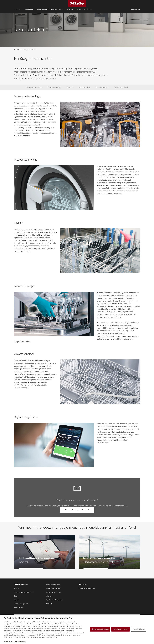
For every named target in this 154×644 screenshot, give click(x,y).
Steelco (49, 596)
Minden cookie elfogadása (100, 629)
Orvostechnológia (102, 87)
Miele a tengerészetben (54, 592)
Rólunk (70, 10)
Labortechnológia (84, 87)
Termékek (29, 10)
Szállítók (49, 604)
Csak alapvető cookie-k (120, 629)
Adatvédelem (17, 642)
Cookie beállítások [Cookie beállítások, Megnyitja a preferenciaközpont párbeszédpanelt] (139, 629)
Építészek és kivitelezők (54, 600)
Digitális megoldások (121, 87)
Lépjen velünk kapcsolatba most (77, 510)
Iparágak (18, 10)
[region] (77, 629)
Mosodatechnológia (54, 87)
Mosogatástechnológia (34, 87)
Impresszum (8, 642)
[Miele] (77, 3)
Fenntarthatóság (84, 10)
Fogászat (70, 87)
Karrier (16, 600)
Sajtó (16, 596)
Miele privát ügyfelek (53, 588)
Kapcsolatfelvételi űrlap (87, 588)
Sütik (24, 642)
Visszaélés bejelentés (21, 604)
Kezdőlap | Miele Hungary (22, 49)
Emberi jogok (18, 608)
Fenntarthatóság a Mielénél (24, 592)
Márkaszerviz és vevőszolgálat (50, 10)
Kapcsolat (136, 10)
